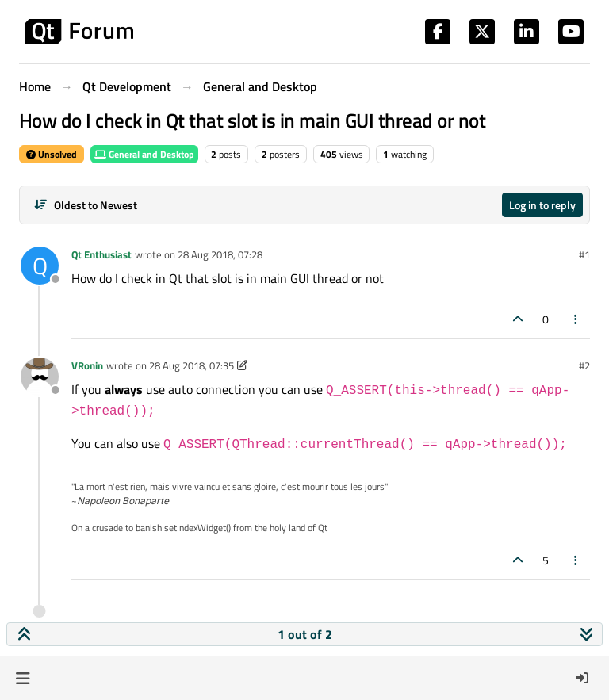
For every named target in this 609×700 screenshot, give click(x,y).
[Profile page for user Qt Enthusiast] (40, 266)
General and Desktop (144, 154)
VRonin (87, 365)
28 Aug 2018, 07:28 (220, 254)
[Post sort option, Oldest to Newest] (85, 205)
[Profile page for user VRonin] (40, 377)
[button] (23, 678)
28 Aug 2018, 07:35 (192, 365)
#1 (584, 254)
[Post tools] (576, 319)
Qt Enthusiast (101, 254)
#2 (584, 365)
